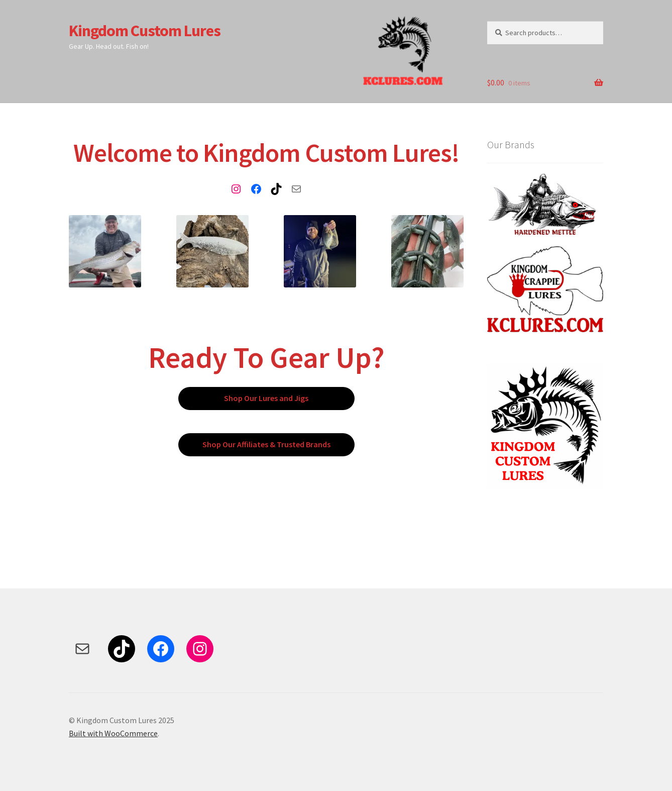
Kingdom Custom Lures (145, 31)
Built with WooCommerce (113, 733)
